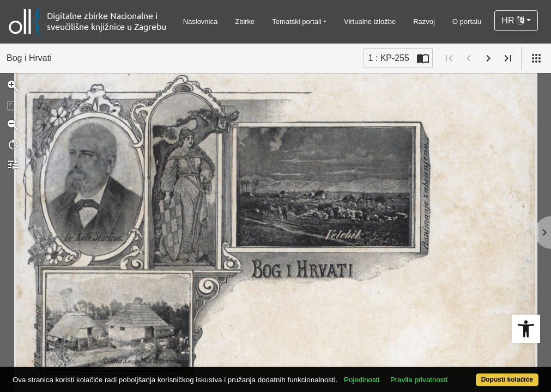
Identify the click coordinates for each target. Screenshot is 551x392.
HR (513, 20)
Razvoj (424, 22)
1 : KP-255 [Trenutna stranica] (389, 58)
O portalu (467, 22)
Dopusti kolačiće (477, 374)
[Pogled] (536, 58)
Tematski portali (296, 22)
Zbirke (245, 22)
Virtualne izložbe (370, 22)
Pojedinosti (389, 361)
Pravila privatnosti (447, 361)
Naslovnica (201, 22)
